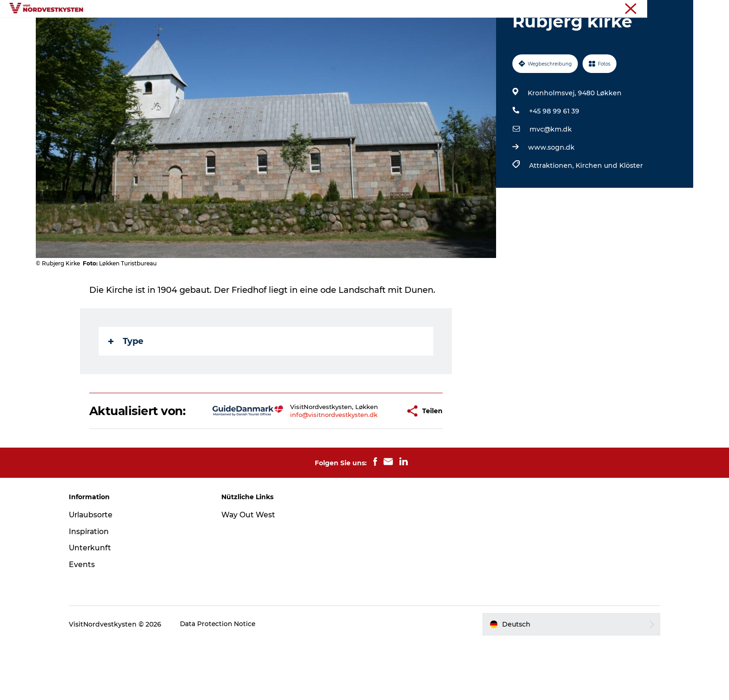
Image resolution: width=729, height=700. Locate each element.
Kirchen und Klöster (609, 210)
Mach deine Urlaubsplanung (464, 30)
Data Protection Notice (226, 682)
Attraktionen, (552, 210)
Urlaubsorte (237, 30)
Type (126, 385)
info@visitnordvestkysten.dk (305, 469)
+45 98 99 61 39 (554, 155)
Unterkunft (381, 30)
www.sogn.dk (551, 192)
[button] (371, 462)
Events (335, 30)
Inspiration (291, 30)
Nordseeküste (673, 9)
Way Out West (252, 572)
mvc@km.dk (550, 173)
